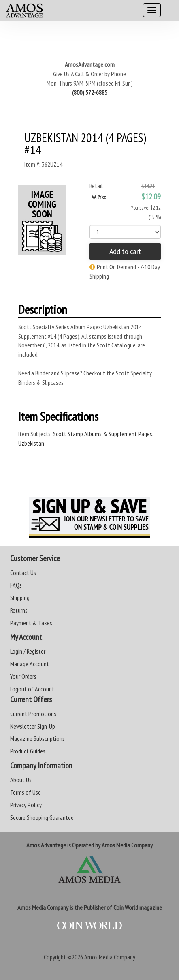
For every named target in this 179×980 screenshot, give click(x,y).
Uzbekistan (31, 443)
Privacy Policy (26, 805)
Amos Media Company (110, 957)
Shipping (20, 598)
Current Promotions (33, 714)
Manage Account (30, 664)
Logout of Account (32, 689)
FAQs (16, 585)
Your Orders (23, 676)
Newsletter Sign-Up (33, 726)
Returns (19, 610)
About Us (21, 780)
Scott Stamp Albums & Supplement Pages (103, 434)
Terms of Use (26, 792)
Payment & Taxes (31, 623)
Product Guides (28, 751)
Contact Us (23, 573)
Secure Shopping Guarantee (42, 817)
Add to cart (125, 251)
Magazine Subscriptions (37, 738)
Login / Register (28, 651)
